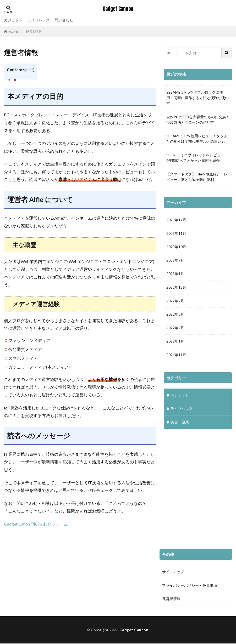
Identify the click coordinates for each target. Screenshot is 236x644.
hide (30, 70)
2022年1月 (175, 342)
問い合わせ (64, 20)
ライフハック (39, 20)
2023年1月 (175, 274)
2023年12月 (176, 220)
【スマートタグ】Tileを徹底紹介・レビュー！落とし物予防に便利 (197, 177)
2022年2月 (175, 329)
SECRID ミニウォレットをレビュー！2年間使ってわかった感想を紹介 (197, 158)
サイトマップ (173, 572)
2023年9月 (175, 261)
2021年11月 (176, 356)
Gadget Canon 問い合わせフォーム (36, 524)
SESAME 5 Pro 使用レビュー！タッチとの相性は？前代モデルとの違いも (197, 139)
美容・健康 (180, 424)
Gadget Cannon (118, 9)
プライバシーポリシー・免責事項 (190, 586)
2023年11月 (176, 234)
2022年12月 (176, 288)
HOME (13, 32)
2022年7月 (175, 302)
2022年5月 (175, 315)
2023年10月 (176, 247)
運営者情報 (34, 32)
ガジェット (13, 20)
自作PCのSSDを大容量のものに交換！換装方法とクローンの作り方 (198, 119)
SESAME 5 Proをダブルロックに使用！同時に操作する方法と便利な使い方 (197, 98)
